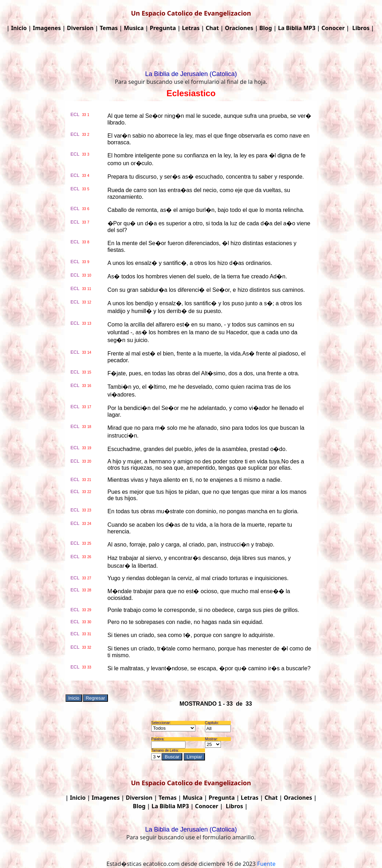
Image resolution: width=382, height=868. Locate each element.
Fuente (266, 864)
